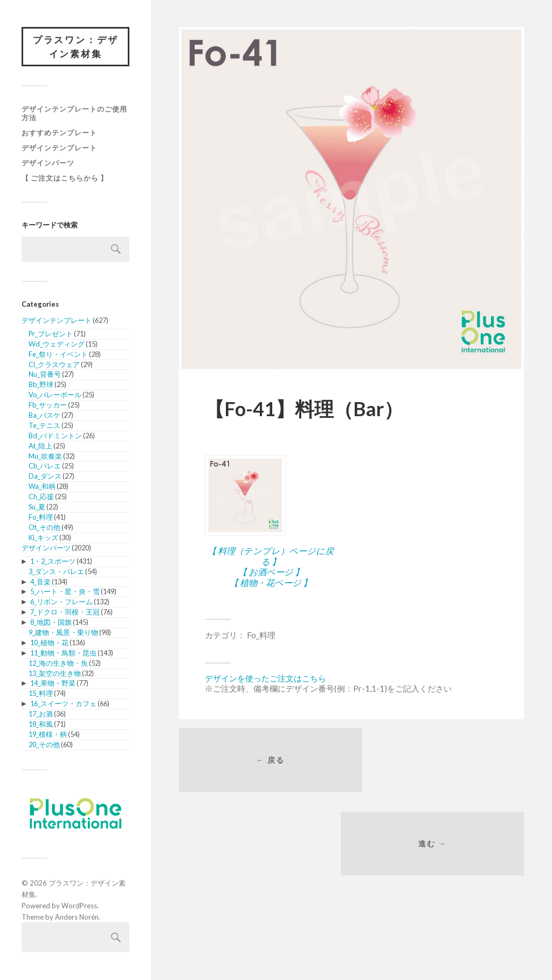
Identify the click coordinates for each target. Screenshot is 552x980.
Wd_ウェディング (57, 345)
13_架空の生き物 (55, 674)
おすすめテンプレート (59, 134)
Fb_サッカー (48, 406)
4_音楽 (40, 582)
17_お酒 (41, 715)
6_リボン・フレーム (61, 603)
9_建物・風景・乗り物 (63, 633)
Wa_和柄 (42, 487)
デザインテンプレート (59, 149)
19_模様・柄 (48, 735)
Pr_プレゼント (51, 335)
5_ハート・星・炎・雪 (65, 592)
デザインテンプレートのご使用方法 (74, 114)
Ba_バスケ (44, 416)
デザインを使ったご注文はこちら (265, 678)
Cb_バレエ (45, 467)
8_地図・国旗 (51, 623)
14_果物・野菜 (53, 684)
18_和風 (41, 725)
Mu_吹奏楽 (45, 457)
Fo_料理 (41, 518)
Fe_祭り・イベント (58, 355)
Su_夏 (37, 508)
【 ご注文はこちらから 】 (65, 179)
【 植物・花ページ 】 (271, 582)
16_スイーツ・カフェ (63, 705)
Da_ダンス (45, 477)
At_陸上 (40, 446)
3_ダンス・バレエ (56, 572)
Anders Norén (77, 917)
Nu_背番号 (45, 375)
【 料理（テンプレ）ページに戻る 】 (271, 556)
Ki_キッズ (43, 538)
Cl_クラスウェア (54, 365)
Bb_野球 (41, 385)
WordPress (79, 907)
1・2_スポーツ (53, 562)
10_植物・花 (49, 644)
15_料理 (41, 694)
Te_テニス (44, 426)
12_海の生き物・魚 (58, 664)
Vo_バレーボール (55, 396)
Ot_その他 (44, 528)
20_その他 (44, 746)
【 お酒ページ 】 (271, 572)
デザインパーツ (48, 164)
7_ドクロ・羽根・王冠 (65, 613)
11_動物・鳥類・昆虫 (63, 654)
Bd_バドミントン (55, 437)
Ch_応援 (41, 498)
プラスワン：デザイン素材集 (75, 47)
